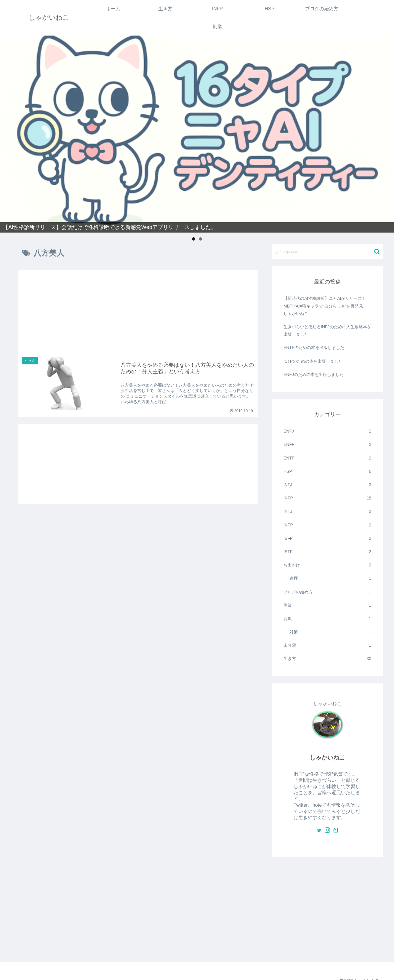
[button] (377, 252)
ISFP (327, 538)
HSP (327, 471)
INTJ (327, 511)
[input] (327, 252)
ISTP (327, 552)
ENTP (327, 458)
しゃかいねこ (327, 758)
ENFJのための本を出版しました (314, 374)
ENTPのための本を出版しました (314, 348)
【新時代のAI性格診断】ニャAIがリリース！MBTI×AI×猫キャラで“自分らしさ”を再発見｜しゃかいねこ (325, 306)
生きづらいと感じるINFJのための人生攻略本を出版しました (327, 330)
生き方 (327, 659)
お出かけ (327, 565)
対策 (330, 632)
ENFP (327, 445)
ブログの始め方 (327, 592)
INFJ (327, 485)
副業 (327, 605)
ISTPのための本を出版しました (313, 361)
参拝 (330, 578)
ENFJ (327, 431)
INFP (327, 498)
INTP (327, 525)
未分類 (327, 645)
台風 (327, 619)
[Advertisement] (138, 306)
